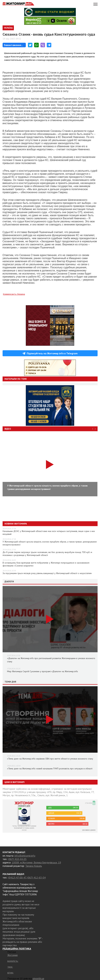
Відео (8, 429)
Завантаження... (13, 45)
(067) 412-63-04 (36, 877)
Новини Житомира (16, 524)
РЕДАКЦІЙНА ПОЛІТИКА (17, 949)
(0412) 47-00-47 (17, 877)
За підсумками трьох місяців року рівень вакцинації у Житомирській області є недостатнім (47, 573)
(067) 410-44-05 (17, 859)
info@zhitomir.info (25, 856)
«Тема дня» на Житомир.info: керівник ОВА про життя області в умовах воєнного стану (50, 759)
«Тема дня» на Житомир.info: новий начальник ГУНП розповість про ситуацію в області (50, 769)
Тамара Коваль (34, 866)
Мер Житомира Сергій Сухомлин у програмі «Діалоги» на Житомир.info (42, 671)
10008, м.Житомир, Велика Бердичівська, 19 (36, 862)
